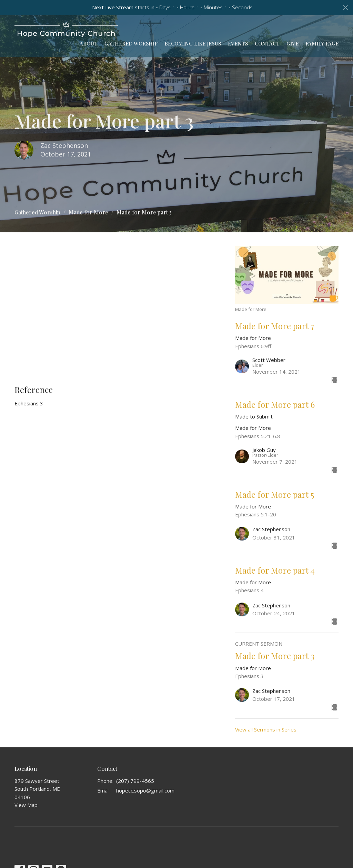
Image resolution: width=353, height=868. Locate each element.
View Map (26, 805)
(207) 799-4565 (135, 781)
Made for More (88, 212)
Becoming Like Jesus (193, 43)
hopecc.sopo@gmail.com (145, 790)
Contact (267, 43)
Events (238, 43)
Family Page (322, 43)
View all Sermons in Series (266, 729)
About (89, 43)
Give (293, 43)
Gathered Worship (131, 43)
